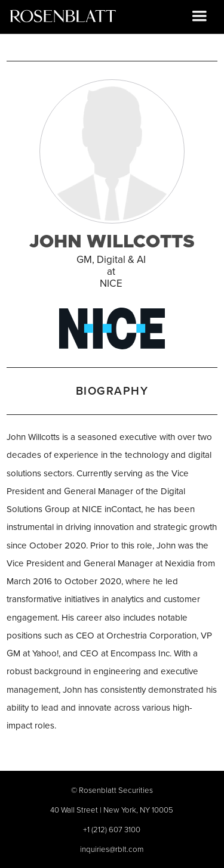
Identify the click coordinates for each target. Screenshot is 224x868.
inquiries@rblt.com (112, 849)
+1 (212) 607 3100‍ (112, 829)
